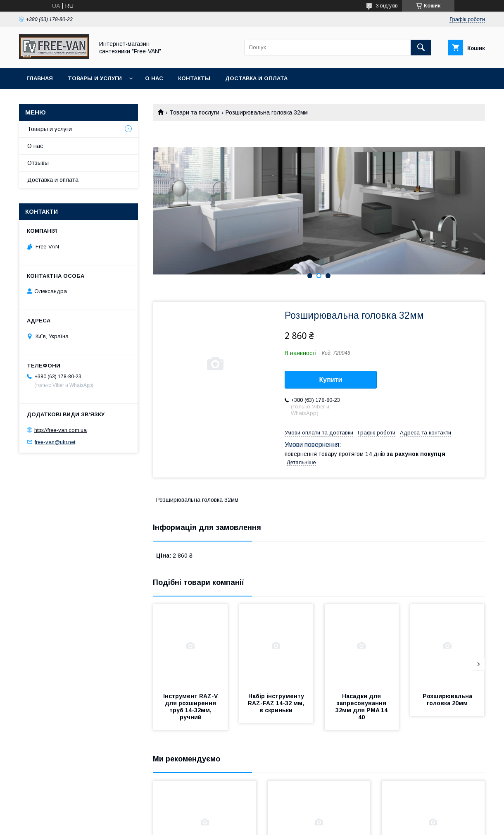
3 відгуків (387, 6)
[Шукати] (421, 48)
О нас (154, 78)
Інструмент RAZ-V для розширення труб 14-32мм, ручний (191, 707)
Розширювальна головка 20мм (448, 700)
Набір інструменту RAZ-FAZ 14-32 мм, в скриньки (277, 703)
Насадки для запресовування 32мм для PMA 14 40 (362, 707)
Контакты (194, 78)
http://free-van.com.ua (61, 430)
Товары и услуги (95, 78)
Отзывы (38, 163)
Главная (40, 78)
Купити (331, 380)
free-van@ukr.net (55, 442)
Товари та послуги (194, 112)
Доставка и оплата (256, 78)
